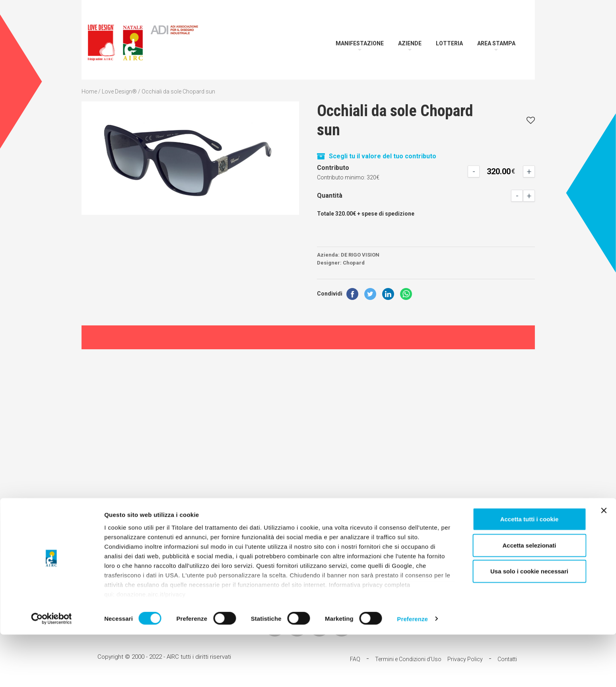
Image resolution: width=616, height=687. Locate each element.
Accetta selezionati (529, 598)
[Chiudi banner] (604, 563)
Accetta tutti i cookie (530, 572)
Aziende (410, 43)
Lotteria (449, 43)
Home (89, 91)
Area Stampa (496, 43)
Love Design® (119, 91)
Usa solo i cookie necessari (529, 624)
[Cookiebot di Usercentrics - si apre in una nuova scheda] (51, 671)
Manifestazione (360, 43)
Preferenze (412, 671)
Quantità (330, 196)
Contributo (333, 168)
